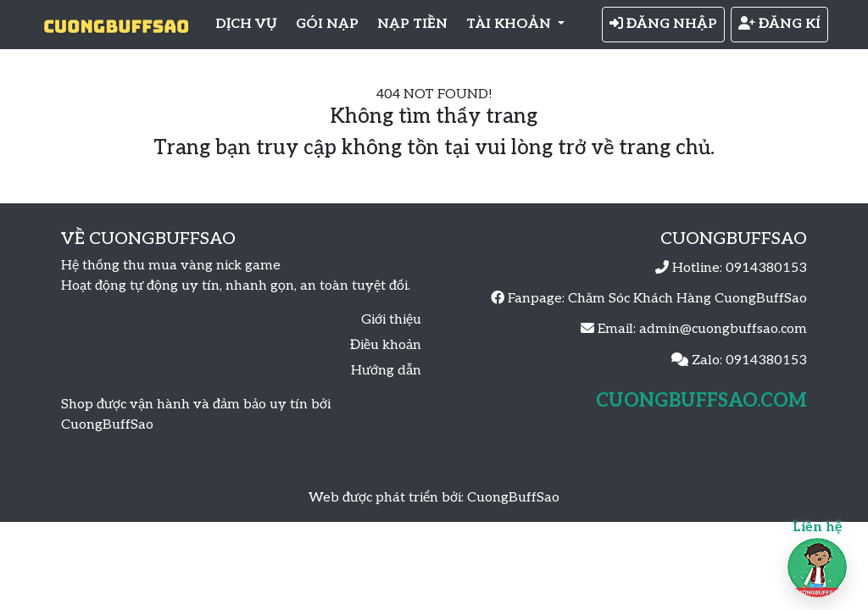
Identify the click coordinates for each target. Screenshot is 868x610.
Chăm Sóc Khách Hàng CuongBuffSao (687, 299)
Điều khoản (386, 345)
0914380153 (766, 268)
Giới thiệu (391, 320)
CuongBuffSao (513, 498)
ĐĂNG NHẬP (663, 24)
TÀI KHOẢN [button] (510, 24)
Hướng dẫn (386, 371)
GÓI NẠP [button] (327, 24)
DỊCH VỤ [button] (246, 24)
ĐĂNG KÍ (779, 24)
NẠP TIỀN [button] (412, 24)
